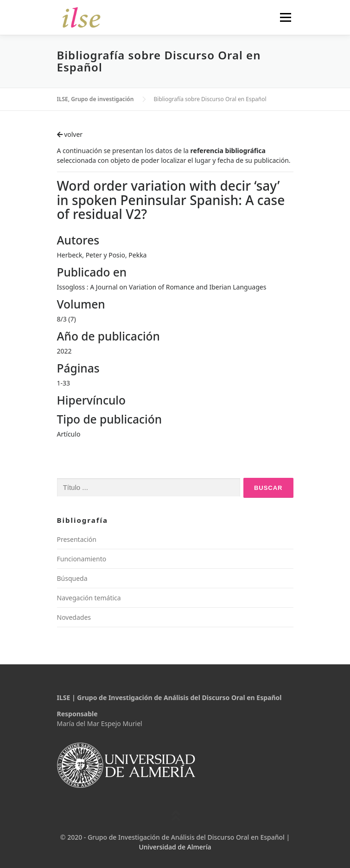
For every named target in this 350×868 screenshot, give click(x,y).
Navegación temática (89, 598)
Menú (285, 17)
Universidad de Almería (175, 847)
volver (70, 134)
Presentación (77, 539)
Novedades (74, 617)
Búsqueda (72, 578)
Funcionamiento (82, 559)
